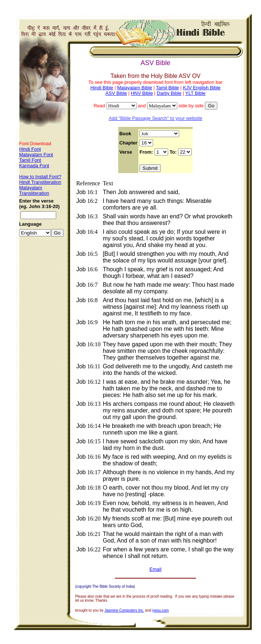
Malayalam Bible (135, 88)
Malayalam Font (36, 155)
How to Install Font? (40, 177)
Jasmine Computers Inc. (124, 610)
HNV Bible (142, 93)
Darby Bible (169, 93)
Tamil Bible (168, 88)
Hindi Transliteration (40, 182)
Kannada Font (34, 166)
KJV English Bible (202, 88)
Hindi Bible (102, 88)
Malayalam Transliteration (34, 190)
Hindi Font (30, 149)
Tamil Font (30, 160)
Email (155, 569)
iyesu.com (161, 610)
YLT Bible (195, 93)
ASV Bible (116, 93)
